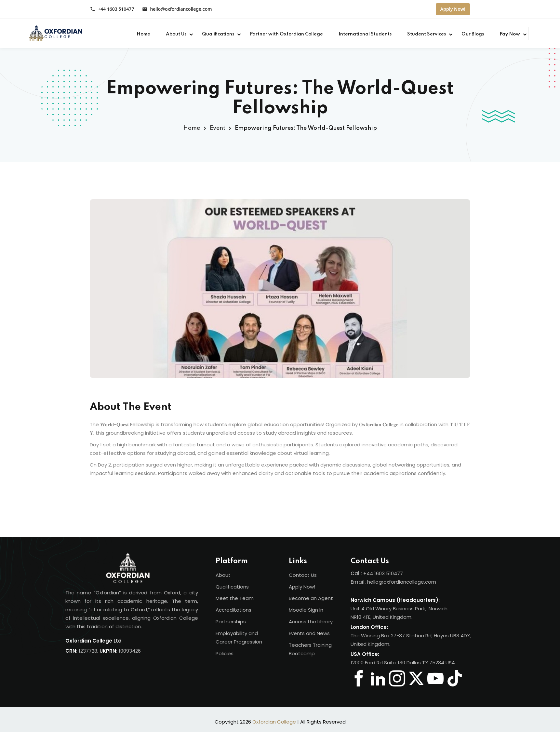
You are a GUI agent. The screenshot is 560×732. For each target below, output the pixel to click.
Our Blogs (473, 34)
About (223, 575)
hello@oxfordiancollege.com (181, 9)
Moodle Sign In (306, 610)
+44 (369, 573)
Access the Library (311, 622)
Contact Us (303, 575)
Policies (225, 653)
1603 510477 (389, 573)
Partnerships (231, 622)
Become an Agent (311, 598)
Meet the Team (235, 598)
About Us (176, 34)
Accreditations (233, 610)
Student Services (427, 34)
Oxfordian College (274, 722)
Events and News (309, 633)
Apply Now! (453, 9)
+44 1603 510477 (116, 9)
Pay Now (510, 34)
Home (143, 34)
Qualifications (218, 34)
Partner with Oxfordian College (286, 34)
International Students (365, 34)
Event (217, 128)
